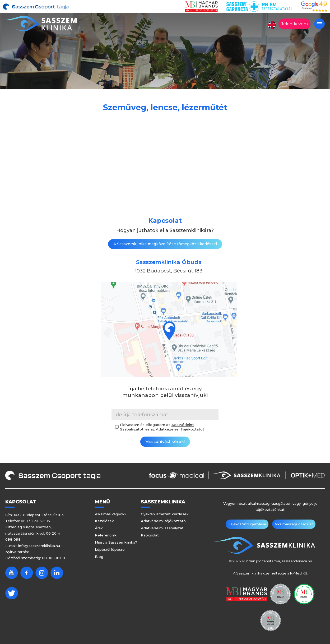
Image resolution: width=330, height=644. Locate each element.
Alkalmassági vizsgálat (292, 524)
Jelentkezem (294, 24)
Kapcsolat (150, 535)
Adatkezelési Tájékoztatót (180, 429)
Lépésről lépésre (110, 549)
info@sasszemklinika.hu (39, 546)
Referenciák (106, 535)
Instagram (42, 573)
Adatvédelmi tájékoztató (163, 521)
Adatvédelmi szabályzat (162, 528)
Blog (99, 557)
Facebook (27, 573)
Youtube (12, 573)
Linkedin (57, 573)
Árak (99, 528)
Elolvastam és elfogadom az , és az (162, 427)
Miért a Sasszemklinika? (116, 542)
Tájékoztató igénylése (249, 524)
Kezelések (104, 521)
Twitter (12, 593)
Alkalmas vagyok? (111, 514)
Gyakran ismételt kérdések (165, 514)
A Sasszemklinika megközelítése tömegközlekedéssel (165, 244)
